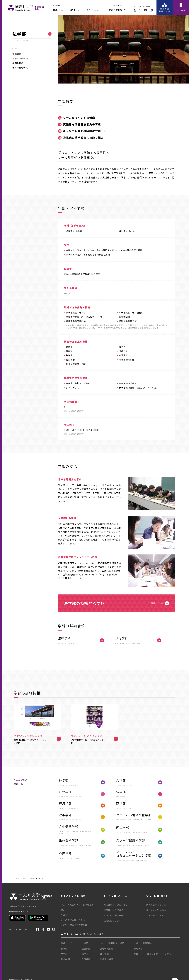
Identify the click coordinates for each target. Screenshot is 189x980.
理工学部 (104, 954)
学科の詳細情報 (20, 68)
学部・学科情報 (20, 58)
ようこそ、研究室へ (113, 915)
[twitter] (140, 10)
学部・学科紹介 (29, 878)
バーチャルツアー (155, 915)
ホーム (17, 878)
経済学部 (86, 949)
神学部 (64, 949)
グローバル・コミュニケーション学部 (152, 954)
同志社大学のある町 (156, 905)
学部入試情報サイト (165, 7)
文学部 (64, 954)
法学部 (41, 878)
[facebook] (135, 10)
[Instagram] (54, 930)
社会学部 (65, 959)
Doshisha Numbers (157, 910)
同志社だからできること (116, 910)
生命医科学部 (107, 959)
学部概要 (17, 54)
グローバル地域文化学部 (112, 943)
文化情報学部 (107, 949)
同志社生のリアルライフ (116, 905)
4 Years (65, 915)
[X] (43, 930)
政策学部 (86, 959)
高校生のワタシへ (112, 921)
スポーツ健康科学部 (144, 943)
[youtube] (146, 10)
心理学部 (138, 949)
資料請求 (181, 7)
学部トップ (66, 943)
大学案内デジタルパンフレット (24, 906)
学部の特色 (18, 63)
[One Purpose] (26, 8)
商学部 (85, 954)
